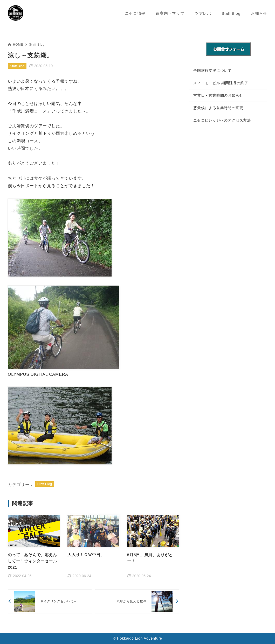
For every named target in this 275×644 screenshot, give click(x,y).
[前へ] (50, 601)
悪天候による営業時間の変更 (218, 108)
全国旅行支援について (212, 70)
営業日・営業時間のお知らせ (218, 95)
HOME (15, 45)
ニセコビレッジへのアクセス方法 (222, 120)
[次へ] (137, 601)
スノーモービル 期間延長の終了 (221, 83)
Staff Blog (37, 45)
